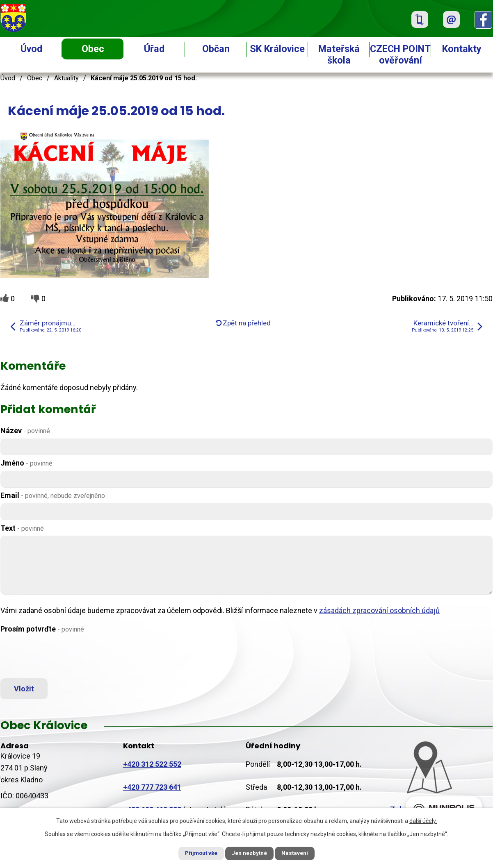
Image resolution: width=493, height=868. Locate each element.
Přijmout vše (197, 853)
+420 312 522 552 (152, 767)
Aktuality (66, 78)
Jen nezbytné (250, 853)
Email (53, 495)
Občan (216, 49)
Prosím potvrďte (42, 629)
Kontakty (462, 49)
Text (22, 528)
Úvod (31, 49)
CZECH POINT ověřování (400, 55)
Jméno (26, 463)
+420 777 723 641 (152, 790)
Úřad (154, 49)
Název (25, 431)
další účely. (423, 820)
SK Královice (277, 49)
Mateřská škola (339, 55)
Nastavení (300, 853)
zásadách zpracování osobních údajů (379, 610)
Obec (93, 49)
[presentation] (63, 657)
